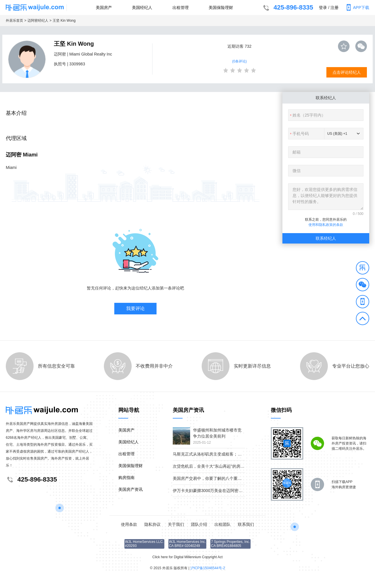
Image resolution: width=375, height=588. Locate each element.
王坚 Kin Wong (64, 21)
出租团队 (223, 524)
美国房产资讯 (130, 489)
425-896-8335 (287, 8)
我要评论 (135, 308)
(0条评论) (239, 61)
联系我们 (246, 524)
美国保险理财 (221, 8)
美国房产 (104, 8)
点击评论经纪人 (347, 72)
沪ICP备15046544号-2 (208, 568)
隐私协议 (152, 524)
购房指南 (126, 478)
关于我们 (176, 524)
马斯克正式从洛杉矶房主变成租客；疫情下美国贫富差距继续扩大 (231, 454)
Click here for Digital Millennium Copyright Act (188, 557)
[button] (363, 269)
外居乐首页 (14, 21)
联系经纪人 (326, 238)
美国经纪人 (142, 8)
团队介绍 (199, 524)
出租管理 (181, 8)
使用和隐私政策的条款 (326, 225)
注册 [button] (334, 8)
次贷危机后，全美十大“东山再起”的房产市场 (213, 466)
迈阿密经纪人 (38, 21)
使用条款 (129, 524)
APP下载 (357, 8)
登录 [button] (323, 8)
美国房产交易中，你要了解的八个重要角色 (211, 478)
